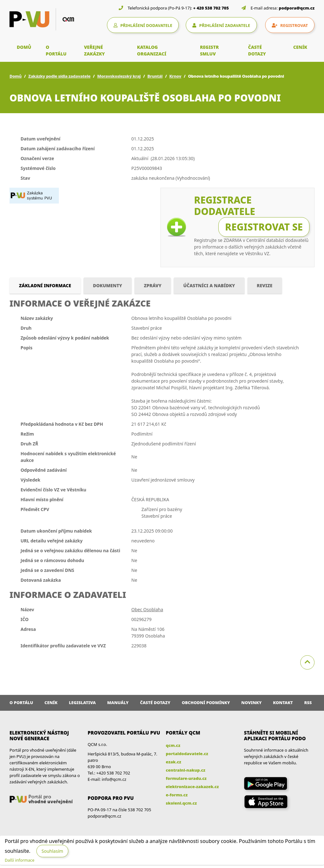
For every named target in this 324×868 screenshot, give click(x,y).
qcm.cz (173, 745)
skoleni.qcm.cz (181, 803)
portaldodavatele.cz (187, 754)
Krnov (175, 76)
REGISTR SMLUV (209, 50)
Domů (16, 76)
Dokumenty (108, 285)
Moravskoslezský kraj (119, 76)
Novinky (252, 703)
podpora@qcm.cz (297, 8)
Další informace (20, 860)
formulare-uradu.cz (186, 778)
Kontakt (283, 703)
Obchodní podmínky (206, 703)
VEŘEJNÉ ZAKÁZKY (94, 50)
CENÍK (300, 47)
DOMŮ (24, 47)
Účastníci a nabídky (209, 285)
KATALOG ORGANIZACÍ (152, 50)
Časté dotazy (155, 703)
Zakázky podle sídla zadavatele (59, 76)
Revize (265, 285)
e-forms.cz (177, 795)
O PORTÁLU (56, 50)
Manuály (118, 703)
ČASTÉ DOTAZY (257, 50)
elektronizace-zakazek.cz (192, 787)
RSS (308, 703)
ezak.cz (174, 762)
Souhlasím (52, 851)
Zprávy (153, 285)
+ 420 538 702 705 (211, 8)
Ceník (51, 703)
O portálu (21, 703)
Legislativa (82, 703)
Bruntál (155, 76)
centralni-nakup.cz (186, 770)
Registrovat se (264, 227)
